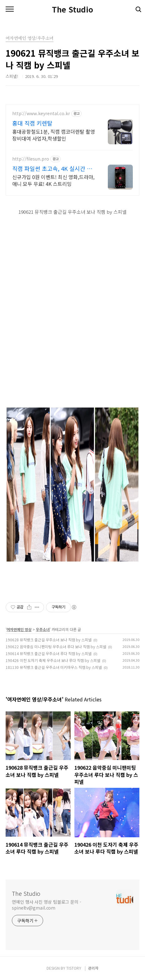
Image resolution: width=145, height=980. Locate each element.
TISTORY (74, 968)
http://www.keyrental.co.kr (41, 113)
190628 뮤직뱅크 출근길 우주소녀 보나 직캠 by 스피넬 (49, 640)
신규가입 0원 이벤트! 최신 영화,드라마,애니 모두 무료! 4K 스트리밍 (53, 180)
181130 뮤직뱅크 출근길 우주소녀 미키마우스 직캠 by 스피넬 (54, 667)
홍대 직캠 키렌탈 (32, 123)
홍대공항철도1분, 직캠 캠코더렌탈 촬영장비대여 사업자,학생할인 (54, 135)
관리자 (93, 968)
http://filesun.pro (31, 159)
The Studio (72, 9)
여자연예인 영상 (19, 629)
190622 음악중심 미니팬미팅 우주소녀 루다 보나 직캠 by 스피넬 (56, 646)
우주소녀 (43, 629)
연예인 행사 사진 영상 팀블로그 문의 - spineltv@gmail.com (47, 905)
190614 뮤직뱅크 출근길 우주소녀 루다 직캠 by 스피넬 (49, 653)
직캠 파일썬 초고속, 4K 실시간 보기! (52, 168)
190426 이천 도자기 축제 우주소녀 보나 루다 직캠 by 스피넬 (53, 660)
